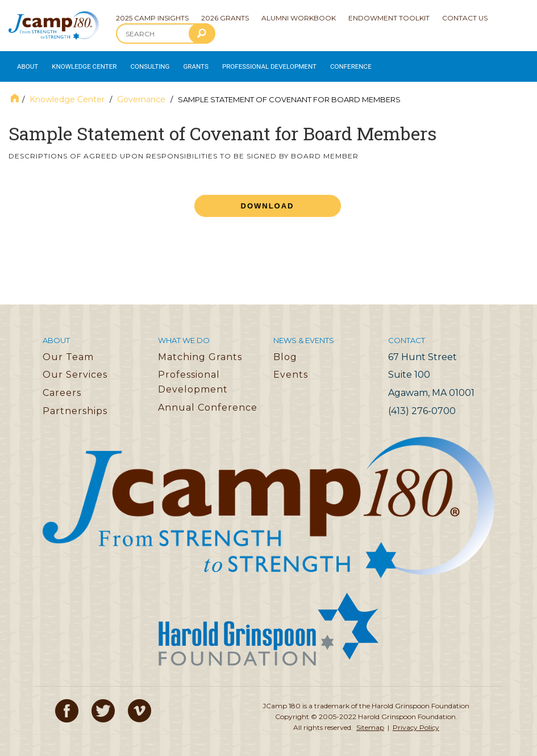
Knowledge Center (80, 64)
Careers (62, 388)
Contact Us (465, 18)
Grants (187, 64)
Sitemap (370, 722)
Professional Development (256, 64)
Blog (285, 351)
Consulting (143, 64)
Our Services (75, 369)
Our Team (68, 351)
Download (268, 201)
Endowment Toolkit (389, 18)
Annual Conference (208, 402)
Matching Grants (200, 351)
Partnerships (75, 405)
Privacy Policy (416, 722)
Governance (141, 94)
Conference (332, 64)
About (26, 64)
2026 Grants (225, 18)
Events (291, 369)
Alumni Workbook (299, 18)
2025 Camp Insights (152, 18)
